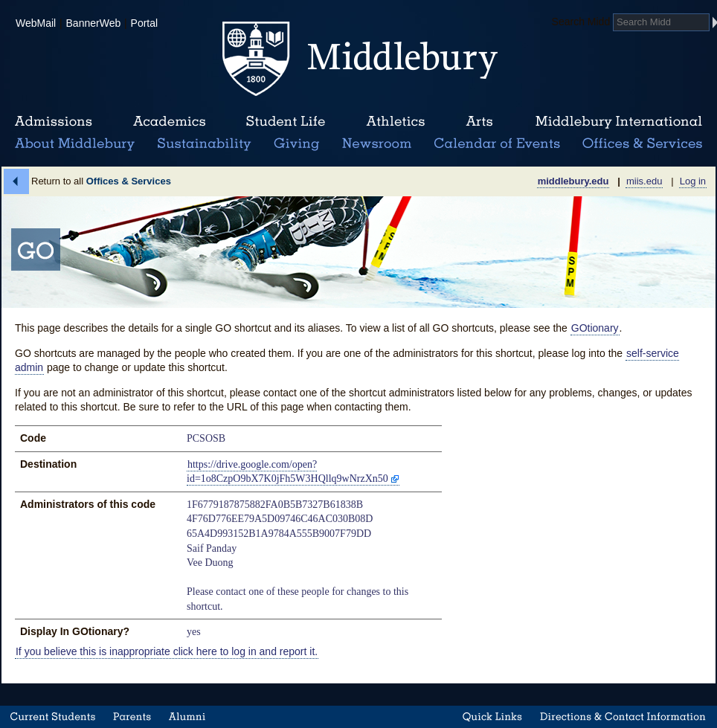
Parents (132, 717)
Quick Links (492, 717)
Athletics (395, 122)
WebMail (36, 23)
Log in (693, 181)
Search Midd (581, 22)
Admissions (54, 122)
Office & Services (643, 144)
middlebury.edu (573, 181)
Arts (479, 122)
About (75, 144)
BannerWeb (94, 23)
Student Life (286, 122)
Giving (294, 144)
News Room (377, 144)
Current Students (53, 717)
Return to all (101, 181)
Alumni (187, 717)
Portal (145, 23)
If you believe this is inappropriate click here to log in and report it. (167, 651)
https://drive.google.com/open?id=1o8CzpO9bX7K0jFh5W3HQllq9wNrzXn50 (287, 472)
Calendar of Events (499, 144)
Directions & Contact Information (623, 717)
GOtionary (595, 328)
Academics (169, 122)
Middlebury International (619, 122)
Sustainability (203, 144)
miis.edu (644, 181)
